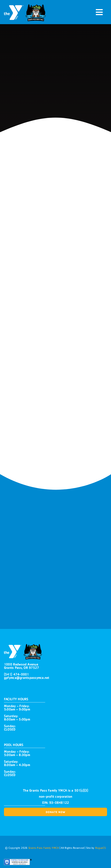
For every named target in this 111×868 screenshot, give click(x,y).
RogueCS (101, 848)
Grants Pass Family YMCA (43, 848)
